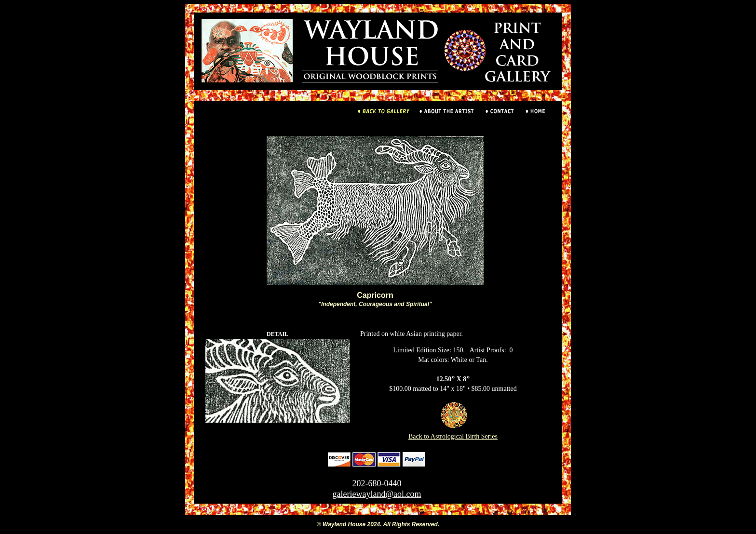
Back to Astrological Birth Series (453, 433)
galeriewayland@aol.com (377, 494)
